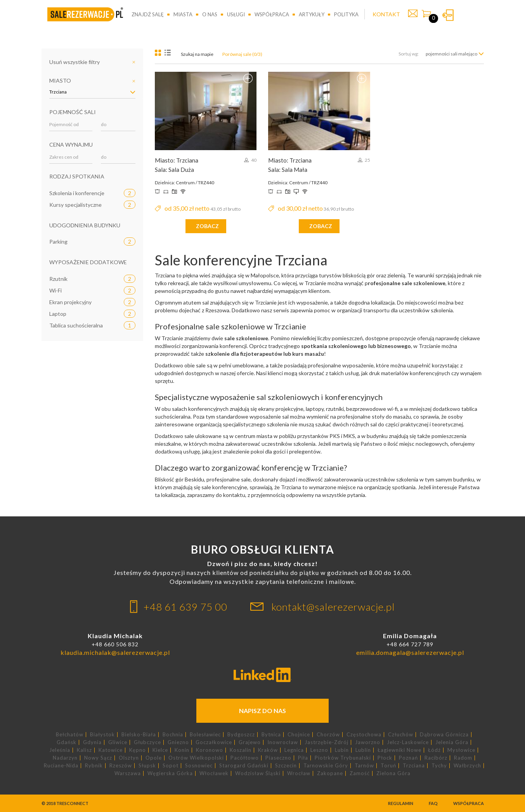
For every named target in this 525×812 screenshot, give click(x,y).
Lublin (363, 750)
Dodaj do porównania (248, 78)
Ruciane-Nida (61, 766)
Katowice (111, 750)
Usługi (236, 14)
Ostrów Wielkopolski (196, 758)
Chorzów (328, 735)
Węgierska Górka (170, 773)
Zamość (360, 773)
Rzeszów (121, 766)
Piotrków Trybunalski (343, 758)
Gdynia (92, 742)
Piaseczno (278, 758)
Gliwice (118, 742)
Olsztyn (129, 758)
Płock (385, 758)
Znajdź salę (148, 14)
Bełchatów (70, 735)
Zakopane (330, 773)
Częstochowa (364, 735)
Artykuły (312, 14)
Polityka (346, 14)
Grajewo (250, 742)
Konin (182, 750)
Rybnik (94, 766)
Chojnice (299, 735)
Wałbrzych (467, 766)
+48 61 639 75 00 (185, 607)
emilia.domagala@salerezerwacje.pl (410, 652)
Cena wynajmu (71, 145)
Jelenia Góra (452, 742)
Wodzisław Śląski (258, 773)
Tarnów (364, 766)
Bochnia (173, 735)
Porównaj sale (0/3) (242, 54)
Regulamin (401, 803)
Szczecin (286, 766)
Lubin (342, 750)
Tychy (439, 766)
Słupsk (147, 766)
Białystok (102, 735)
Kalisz (84, 750)
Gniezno (178, 742)
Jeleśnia (60, 750)
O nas (210, 14)
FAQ (433, 803)
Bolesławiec (205, 735)
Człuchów (401, 735)
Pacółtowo (245, 758)
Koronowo (210, 750)
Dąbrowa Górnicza (444, 735)
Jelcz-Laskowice (408, 742)
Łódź (434, 750)
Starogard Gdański (244, 766)
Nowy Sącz (98, 758)
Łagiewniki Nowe (399, 750)
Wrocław (299, 773)
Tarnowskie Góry (326, 766)
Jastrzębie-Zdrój (327, 742)
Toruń (388, 766)
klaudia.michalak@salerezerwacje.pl (115, 652)
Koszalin (241, 750)
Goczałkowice (214, 742)
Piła (303, 758)
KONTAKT (386, 14)
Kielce (160, 750)
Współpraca (272, 14)
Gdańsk (67, 742)
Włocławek (214, 773)
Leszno (319, 750)
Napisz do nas (262, 711)
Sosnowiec (199, 766)
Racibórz (436, 758)
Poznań (408, 758)
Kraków (268, 750)
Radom (463, 758)
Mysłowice (461, 750)
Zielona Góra (393, 773)
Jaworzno (368, 742)
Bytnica (271, 735)
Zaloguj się (448, 15)
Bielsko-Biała (139, 735)
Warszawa (128, 773)
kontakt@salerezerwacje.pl (333, 607)
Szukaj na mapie (197, 54)
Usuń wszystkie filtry (75, 62)
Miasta (183, 14)
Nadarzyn (65, 758)
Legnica (294, 750)
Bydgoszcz (241, 735)
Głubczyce (147, 742)
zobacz (207, 226)
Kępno (138, 750)
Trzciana (414, 766)
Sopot (171, 766)
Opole (154, 758)
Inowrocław (283, 742)
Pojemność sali (73, 112)
